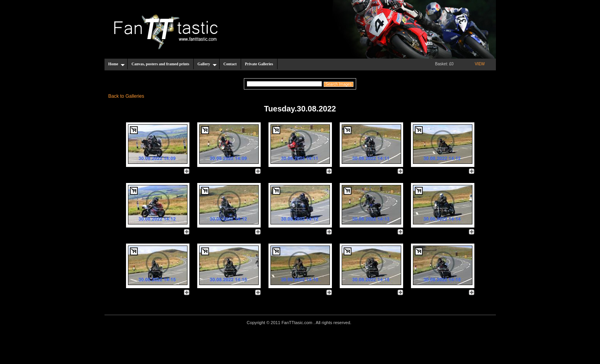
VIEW (480, 64)
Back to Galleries (126, 96)
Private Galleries (259, 64)
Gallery (207, 64)
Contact (230, 64)
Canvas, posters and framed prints (160, 64)
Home (117, 64)
